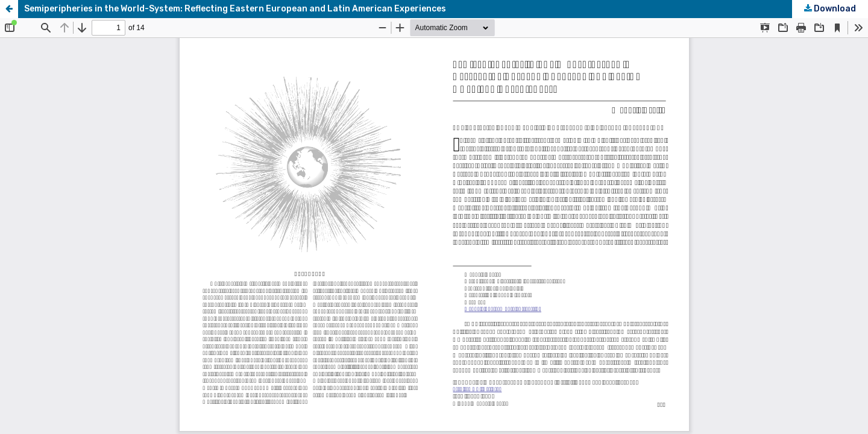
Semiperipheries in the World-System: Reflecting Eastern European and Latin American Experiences (235, 9)
